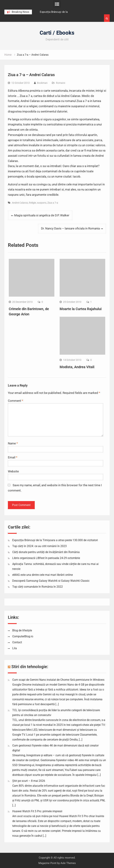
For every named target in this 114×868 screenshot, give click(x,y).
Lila (15, 648)
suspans (42, 203)
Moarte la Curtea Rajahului (81, 309)
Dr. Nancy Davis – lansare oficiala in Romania (70, 228)
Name (13, 443)
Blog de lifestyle (22, 630)
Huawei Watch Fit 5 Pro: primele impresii (37, 811)
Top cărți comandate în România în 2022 (38, 587)
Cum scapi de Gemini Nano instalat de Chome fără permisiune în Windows (58, 680)
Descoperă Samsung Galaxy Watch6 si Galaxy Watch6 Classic (51, 581)
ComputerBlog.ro (23, 636)
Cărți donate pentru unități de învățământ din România (46, 552)
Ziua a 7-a (53, 203)
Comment (15, 401)
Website (13, 471)
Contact (17, 642)
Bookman (42, 83)
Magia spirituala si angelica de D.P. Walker (42, 215)
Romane (61, 83)
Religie (32, 203)
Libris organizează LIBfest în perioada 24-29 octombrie (46, 558)
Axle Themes (68, 863)
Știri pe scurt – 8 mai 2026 (29, 781)
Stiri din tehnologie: (30, 667)
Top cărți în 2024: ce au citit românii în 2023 (39, 546)
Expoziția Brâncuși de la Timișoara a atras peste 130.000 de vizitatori (55, 540)
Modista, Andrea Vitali (77, 367)
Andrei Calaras (20, 203)
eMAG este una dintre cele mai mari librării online (43, 575)
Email (13, 457)
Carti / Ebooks (57, 33)
